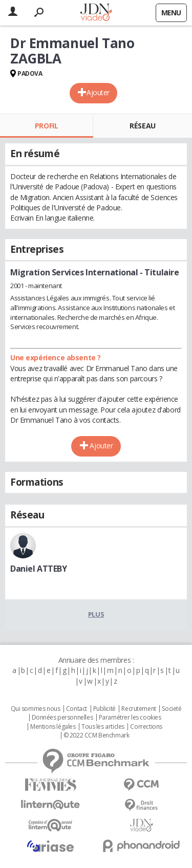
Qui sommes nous (36, 709)
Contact (77, 709)
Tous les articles (103, 727)
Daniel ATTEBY (39, 569)
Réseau (142, 126)
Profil (46, 126)
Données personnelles (62, 718)
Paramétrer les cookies (130, 718)
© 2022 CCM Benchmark (97, 735)
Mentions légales (53, 727)
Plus (96, 614)
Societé (172, 709)
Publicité (104, 709)
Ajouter (98, 92)
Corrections (146, 727)
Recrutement (138, 709)
